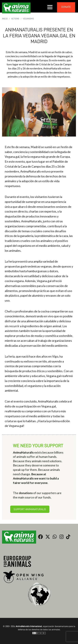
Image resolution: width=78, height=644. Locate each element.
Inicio (5, 19)
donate (66, 7)
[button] (50, 7)
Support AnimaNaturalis (30, 509)
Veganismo (28, 19)
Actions (15, 19)
